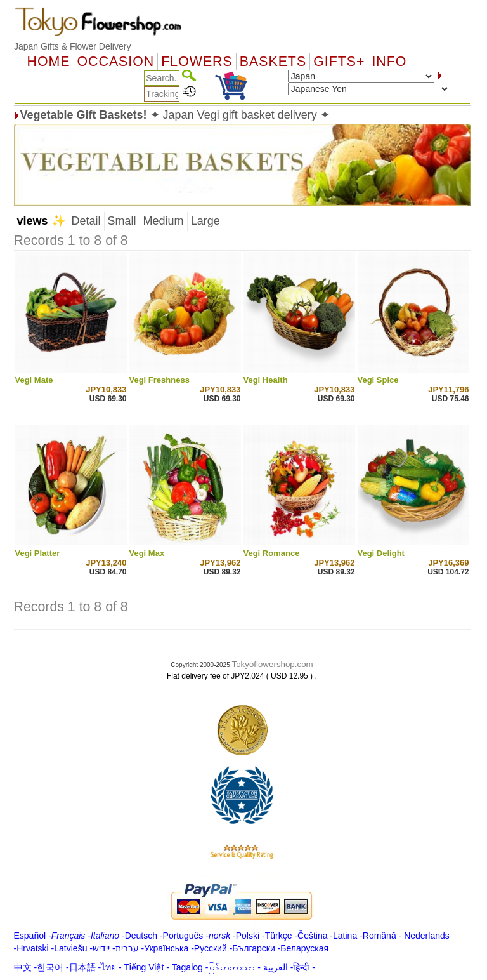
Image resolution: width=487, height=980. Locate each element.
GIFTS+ (339, 62)
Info (389, 62)
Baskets (273, 62)
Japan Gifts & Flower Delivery (72, 46)
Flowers (197, 62)
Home (49, 62)
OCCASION (116, 62)
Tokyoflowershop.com (273, 664)
